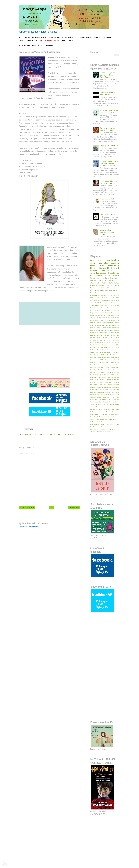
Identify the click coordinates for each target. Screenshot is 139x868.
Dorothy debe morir (102, 318)
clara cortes (107, 409)
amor (103, 407)
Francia (93, 347)
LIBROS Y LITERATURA (46, 41)
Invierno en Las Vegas (49, 434)
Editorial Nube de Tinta (98, 335)
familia (92, 414)
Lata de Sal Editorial (97, 362)
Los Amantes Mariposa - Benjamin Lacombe (109, 182)
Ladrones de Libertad (112, 360)
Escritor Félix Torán (113, 342)
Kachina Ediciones (113, 355)
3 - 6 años (105, 298)
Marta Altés (111, 365)
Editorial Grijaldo (95, 330)
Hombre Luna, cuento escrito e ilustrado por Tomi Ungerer (108, 75)
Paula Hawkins (100, 380)
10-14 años (94, 298)
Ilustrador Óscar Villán (112, 347)
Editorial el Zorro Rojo (104, 338)
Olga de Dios (103, 375)
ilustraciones (95, 295)
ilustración (114, 263)
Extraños (108, 345)
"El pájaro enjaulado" (108, 199)
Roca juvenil (115, 387)
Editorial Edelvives (97, 266)
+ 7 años (102, 270)
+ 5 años (110, 273)
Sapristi (113, 392)
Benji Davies (94, 308)
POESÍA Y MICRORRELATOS (46, 46)
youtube (98, 432)
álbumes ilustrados (105, 260)
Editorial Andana (106, 275)
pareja (101, 429)
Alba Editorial (94, 303)
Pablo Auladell (102, 377)
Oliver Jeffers (111, 375)
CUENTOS (57, 41)
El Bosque (100, 340)
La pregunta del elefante (109, 146)
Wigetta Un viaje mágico (109, 110)
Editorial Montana (113, 333)
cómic (102, 278)
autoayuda (108, 407)
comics (101, 293)
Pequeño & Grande (112, 380)
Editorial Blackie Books (109, 288)
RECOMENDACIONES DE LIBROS (27, 46)
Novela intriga (94, 375)
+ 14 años (97, 283)
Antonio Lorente (107, 305)
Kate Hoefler (94, 357)
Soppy (106, 395)
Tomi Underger (114, 402)
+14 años (116, 295)
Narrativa (116, 370)
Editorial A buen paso (112, 320)
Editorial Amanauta (108, 323)
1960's (99, 298)
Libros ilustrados (112, 270)
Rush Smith (109, 390)
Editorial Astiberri (99, 325)
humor (117, 414)
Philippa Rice (94, 382)
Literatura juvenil (112, 266)
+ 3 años (103, 283)
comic (93, 273)
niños (92, 429)
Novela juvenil (113, 268)
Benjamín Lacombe (105, 285)
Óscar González (105, 432)
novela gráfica (102, 280)
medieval (99, 427)
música (117, 427)
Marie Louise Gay (100, 365)
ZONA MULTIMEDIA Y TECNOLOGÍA (28, 41)
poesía (111, 429)
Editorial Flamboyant (112, 328)
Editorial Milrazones (101, 333)
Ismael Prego (99, 352)
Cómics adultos (100, 313)
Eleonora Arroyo (101, 342)
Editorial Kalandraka (107, 330)
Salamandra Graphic (104, 392)
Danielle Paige (110, 313)
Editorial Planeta (96, 290)
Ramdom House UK (96, 387)
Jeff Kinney (103, 355)
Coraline (97, 310)
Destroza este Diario (109, 315)
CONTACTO (70, 41)
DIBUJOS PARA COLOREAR (39, 37)
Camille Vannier (102, 308)
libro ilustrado (101, 273)
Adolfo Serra (115, 300)
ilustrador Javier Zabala (105, 417)
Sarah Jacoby (99, 395)
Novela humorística (113, 372)
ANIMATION (98, 37)
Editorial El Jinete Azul (112, 325)
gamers (116, 293)
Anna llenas (98, 305)
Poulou (95, 385)
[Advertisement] (50, 351)
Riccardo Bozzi (107, 387)
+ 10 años (111, 280)
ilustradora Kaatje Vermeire (98, 422)
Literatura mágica (109, 362)
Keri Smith (101, 357)
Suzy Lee (101, 397)
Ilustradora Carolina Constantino (100, 350)
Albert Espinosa (104, 303)
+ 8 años (109, 295)
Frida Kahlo (99, 347)
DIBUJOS (27, 37)
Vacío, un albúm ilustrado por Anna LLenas (107, 232)
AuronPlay (116, 305)
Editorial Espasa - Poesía (98, 328)
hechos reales (110, 414)
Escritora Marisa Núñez (98, 345)
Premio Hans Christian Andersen (108, 385)
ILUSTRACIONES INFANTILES (84, 37)
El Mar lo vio (108, 340)
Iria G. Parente (107, 290)
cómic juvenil (103, 412)
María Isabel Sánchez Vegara (106, 367)
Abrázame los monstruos (102, 300)
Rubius (92, 390)
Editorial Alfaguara (96, 323)
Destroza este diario (107, 214)
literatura (93, 427)
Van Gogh (105, 404)
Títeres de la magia (96, 404)
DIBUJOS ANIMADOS (54, 37)
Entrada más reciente (27, 507)
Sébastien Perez (109, 397)
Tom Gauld (94, 402)
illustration (93, 417)
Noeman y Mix (95, 372)
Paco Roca (110, 377)
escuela (116, 412)
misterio (111, 427)
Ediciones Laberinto (100, 320)
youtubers (94, 270)
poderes (106, 429)
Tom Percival (103, 402)
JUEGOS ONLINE (108, 37)
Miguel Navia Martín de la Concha (103, 370)
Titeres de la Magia (113, 400)
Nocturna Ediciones (66, 434)
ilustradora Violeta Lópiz (102, 424)
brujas (101, 409)
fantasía (108, 293)
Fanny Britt (115, 345)
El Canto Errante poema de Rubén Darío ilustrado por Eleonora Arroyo (109, 163)
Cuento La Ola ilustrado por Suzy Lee (109, 94)
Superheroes (94, 397)
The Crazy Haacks (101, 400)
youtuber (103, 295)
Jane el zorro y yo (109, 352)
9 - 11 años (112, 298)
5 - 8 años (110, 283)
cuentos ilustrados (99, 263)
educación (110, 412)
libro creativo (115, 424)
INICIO (21, 37)
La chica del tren (99, 360)
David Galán (98, 315)
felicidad (97, 414)
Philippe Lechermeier (105, 382)
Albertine (113, 303)
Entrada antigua (74, 507)
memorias (105, 427)
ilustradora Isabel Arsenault (110, 419)
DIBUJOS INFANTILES (68, 37)
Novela (103, 372)
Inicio (51, 507)
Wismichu (98, 407)
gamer (103, 414)
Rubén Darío (100, 390)
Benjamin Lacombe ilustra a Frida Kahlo (107, 129)
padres (96, 429)
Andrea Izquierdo (32, 434)
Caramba (110, 308)
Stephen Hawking (113, 395)
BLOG (63, 41)
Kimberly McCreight (111, 357)
